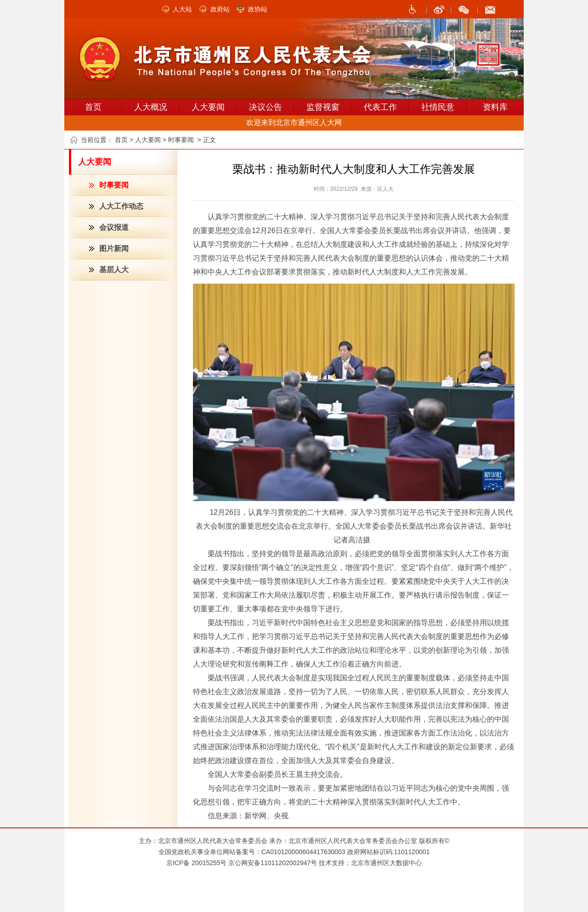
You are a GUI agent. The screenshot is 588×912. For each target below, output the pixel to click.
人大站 (182, 9)
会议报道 (114, 227)
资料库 (495, 107)
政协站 (258, 9)
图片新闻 (114, 248)
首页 (93, 107)
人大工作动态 (121, 206)
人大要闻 (208, 107)
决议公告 (266, 107)
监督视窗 (323, 107)
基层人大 (114, 270)
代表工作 (380, 107)
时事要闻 (114, 185)
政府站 (220, 9)
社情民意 (438, 107)
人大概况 (151, 107)
